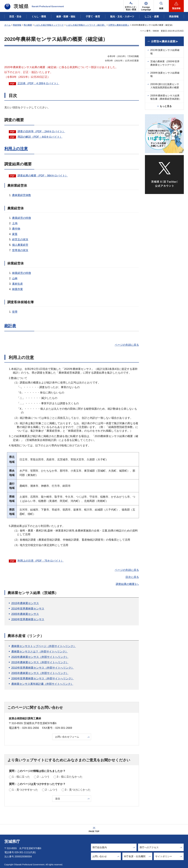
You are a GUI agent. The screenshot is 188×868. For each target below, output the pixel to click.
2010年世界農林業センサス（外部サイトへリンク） (43, 668)
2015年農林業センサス (25, 603)
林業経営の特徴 (22, 273)
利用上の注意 (16, 149)
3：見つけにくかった (78, 790)
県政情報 (17, 25)
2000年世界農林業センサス (28, 619)
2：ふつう (43, 777)
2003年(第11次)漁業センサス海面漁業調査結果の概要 (165, 86)
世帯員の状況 (20, 250)
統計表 (10, 326)
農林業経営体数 (22, 195)
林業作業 (17, 289)
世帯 (15, 312)
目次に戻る (132, 577)
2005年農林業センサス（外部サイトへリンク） (40, 673)
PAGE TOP (94, 831)
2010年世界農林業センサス (28, 609)
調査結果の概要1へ (127, 584)
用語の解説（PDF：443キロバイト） (40, 137)
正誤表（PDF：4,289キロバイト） (38, 83)
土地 (15, 223)
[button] (146, 6)
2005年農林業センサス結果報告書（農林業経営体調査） (166, 97)
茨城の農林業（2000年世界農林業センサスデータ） (165, 63)
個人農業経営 (20, 245)
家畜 (15, 234)
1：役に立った (21, 777)
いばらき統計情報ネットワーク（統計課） (86, 25)
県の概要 (28, 25)
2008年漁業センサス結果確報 (165, 74)
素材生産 (17, 284)
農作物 (16, 229)
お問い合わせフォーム (67, 737)
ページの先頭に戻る (127, 345)
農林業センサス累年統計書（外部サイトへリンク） (42, 684)
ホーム (7, 25)
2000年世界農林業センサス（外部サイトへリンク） (43, 679)
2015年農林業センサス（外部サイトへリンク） (40, 662)
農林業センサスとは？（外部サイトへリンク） (40, 652)
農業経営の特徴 (22, 218)
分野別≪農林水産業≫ (119, 25)
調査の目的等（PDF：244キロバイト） (41, 131)
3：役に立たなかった (70, 777)
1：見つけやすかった (25, 790)
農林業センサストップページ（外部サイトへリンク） (44, 646)
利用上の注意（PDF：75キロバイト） (41, 561)
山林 (15, 278)
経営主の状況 (20, 239)
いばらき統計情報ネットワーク (49, 25)
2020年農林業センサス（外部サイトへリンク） (40, 657)
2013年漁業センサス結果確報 (165, 52)
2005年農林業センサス (25, 614)
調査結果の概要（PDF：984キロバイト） (43, 176)
